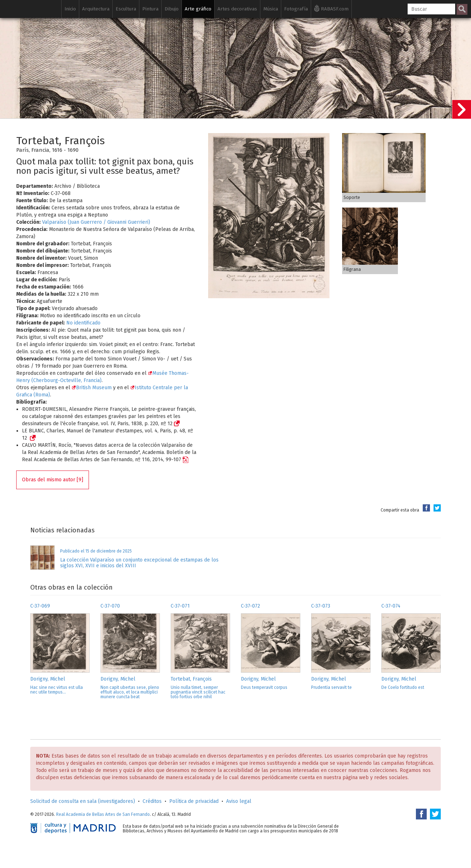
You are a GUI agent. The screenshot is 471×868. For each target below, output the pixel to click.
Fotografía (296, 9)
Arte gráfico (198, 9)
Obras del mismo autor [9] (53, 480)
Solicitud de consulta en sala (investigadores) (83, 801)
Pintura (150, 9)
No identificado (83, 323)
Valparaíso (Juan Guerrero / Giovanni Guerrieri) (96, 222)
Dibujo (172, 9)
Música (271, 9)
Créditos (152, 801)
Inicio (70, 9)
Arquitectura (96, 9)
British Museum (92, 388)
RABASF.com (331, 8)
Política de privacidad (194, 801)
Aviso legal (239, 801)
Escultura (126, 9)
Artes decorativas (237, 9)
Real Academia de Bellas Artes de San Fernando (103, 814)
